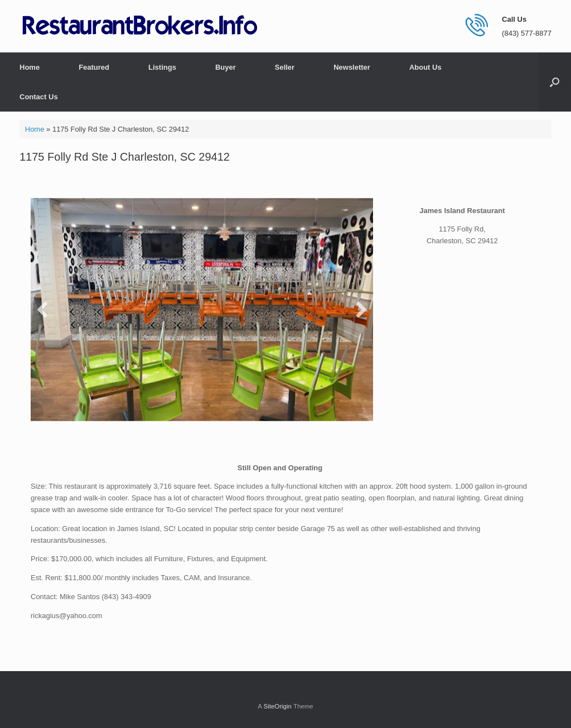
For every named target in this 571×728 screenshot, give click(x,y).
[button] (555, 82)
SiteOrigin (277, 706)
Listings (162, 67)
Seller (285, 67)
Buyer (226, 67)
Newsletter (352, 67)
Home (30, 67)
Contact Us (39, 97)
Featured (94, 67)
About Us (425, 67)
